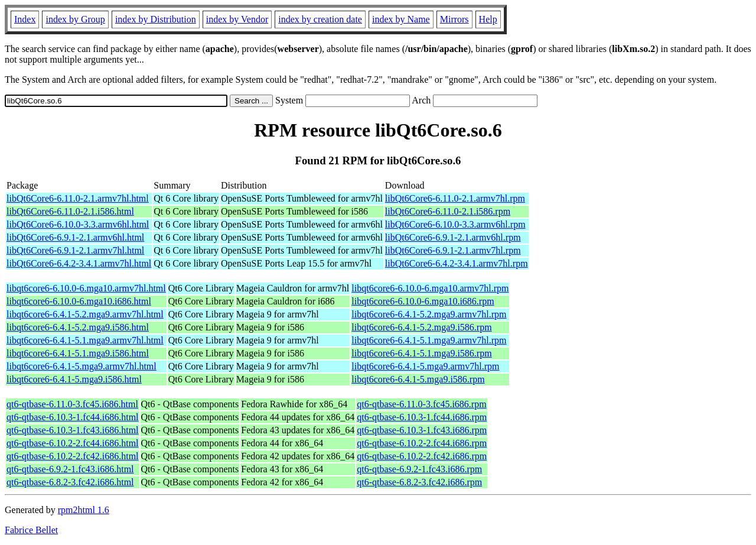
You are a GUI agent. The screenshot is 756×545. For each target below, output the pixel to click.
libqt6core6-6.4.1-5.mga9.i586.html (74, 379)
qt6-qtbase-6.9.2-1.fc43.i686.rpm (419, 469)
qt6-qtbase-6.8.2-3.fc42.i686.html (70, 482)
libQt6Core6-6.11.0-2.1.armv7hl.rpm (455, 198)
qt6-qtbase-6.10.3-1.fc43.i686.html (73, 430)
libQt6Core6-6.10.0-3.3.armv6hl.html (78, 224)
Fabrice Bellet (31, 530)
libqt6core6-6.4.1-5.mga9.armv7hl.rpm (425, 366)
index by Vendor (237, 19)
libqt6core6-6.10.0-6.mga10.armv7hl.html (86, 288)
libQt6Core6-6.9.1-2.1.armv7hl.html (75, 250)
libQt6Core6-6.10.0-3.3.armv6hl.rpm (455, 224)
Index (25, 19)
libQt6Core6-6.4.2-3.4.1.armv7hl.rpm (457, 263)
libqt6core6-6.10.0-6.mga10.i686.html (79, 301)
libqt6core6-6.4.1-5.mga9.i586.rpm (418, 379)
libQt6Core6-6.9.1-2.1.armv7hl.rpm (453, 250)
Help (488, 19)
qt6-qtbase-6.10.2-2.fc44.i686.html (73, 443)
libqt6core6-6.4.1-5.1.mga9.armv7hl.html (85, 340)
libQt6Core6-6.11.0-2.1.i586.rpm (448, 211)
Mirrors (454, 19)
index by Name (401, 19)
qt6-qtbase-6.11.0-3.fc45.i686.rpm (421, 404)
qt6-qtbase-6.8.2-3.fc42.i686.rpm (419, 482)
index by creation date (320, 19)
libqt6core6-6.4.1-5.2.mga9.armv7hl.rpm (429, 314)
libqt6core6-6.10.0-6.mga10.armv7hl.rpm (430, 288)
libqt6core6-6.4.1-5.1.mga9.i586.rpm (421, 353)
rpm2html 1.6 (84, 510)
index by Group (75, 19)
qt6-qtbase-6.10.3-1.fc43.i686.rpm (422, 430)
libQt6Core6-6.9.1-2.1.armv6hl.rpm (453, 237)
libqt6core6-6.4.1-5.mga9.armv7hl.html (82, 366)
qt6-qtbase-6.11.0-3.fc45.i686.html (72, 404)
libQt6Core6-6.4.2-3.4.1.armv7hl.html (79, 263)
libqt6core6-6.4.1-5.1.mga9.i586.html (78, 353)
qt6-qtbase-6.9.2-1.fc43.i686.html (70, 469)
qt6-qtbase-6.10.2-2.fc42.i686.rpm (422, 456)
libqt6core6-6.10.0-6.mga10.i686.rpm (423, 301)
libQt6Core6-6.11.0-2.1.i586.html (70, 211)
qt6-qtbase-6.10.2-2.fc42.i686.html (73, 456)
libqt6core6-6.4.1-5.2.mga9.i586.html (78, 327)
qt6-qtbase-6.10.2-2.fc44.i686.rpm (422, 443)
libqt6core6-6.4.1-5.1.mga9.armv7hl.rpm (429, 340)
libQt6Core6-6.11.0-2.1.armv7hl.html (78, 198)
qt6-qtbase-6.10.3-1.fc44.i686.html (73, 417)
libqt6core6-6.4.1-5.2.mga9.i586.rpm (421, 327)
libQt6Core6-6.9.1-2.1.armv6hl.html (75, 237)
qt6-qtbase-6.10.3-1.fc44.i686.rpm (422, 417)
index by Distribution (156, 19)
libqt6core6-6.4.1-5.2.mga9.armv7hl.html (85, 314)
